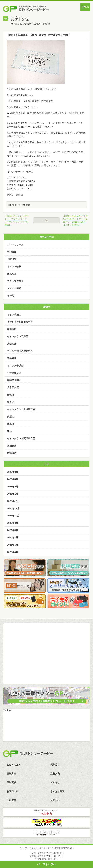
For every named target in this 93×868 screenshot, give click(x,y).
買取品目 (55, 765)
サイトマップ (25, 848)
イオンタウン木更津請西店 (21, 409)
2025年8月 (13, 530)
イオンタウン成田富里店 (20, 322)
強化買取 (26, 205)
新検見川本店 (14, 380)
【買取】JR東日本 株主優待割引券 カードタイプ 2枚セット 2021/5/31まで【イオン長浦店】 (75, 220)
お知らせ (55, 782)
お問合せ (55, 800)
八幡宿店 (12, 344)
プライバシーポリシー (42, 848)
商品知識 (12, 274)
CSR (72, 848)
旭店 (9, 431)
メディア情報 (14, 288)
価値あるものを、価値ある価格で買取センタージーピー (33, 9)
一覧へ (46, 220)
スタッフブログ (15, 281)
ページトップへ (47, 864)
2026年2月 (13, 487)
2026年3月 (13, 479)
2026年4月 (13, 472)
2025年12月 (13, 501)
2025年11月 (13, 508)
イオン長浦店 (14, 315)
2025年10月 (13, 516)
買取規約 (65, 848)
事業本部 (12, 329)
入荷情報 (12, 259)
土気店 (11, 395)
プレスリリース (15, 245)
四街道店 (12, 453)
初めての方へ (14, 765)
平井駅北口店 (14, 373)
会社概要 (11, 800)
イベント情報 (14, 267)
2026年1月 (13, 494)
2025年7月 (13, 537)
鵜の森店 (12, 358)
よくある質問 (57, 791)
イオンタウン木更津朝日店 (21, 438)
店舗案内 (55, 774)
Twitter (7, 710)
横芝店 (11, 402)
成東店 (11, 424)
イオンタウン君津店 (18, 336)
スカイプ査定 (46, 674)
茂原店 (11, 417)
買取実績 (11, 782)
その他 (11, 296)
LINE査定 (46, 658)
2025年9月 (13, 523)
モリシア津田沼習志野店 (20, 351)
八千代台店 (13, 387)
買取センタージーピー (28, 754)
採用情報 (56, 848)
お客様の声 (13, 791)
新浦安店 (12, 446)
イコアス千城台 (15, 366)
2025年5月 (13, 552)
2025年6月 (13, 545)
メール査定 (46, 642)
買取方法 (11, 774)
